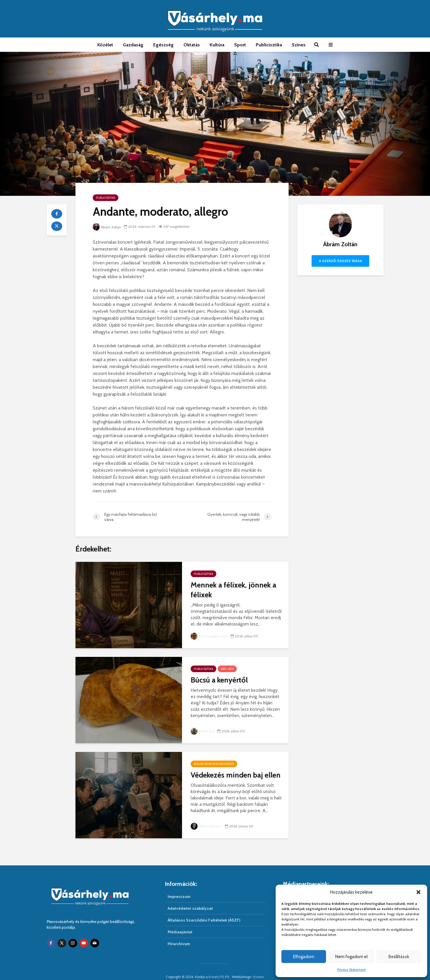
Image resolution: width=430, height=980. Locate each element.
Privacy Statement (352, 969)
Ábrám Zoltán (108, 227)
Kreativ (259, 967)
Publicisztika (269, 45)
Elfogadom (304, 957)
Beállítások (399, 957)
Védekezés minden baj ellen (236, 775)
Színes (299, 45)
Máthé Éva (203, 731)
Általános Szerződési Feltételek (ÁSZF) (204, 910)
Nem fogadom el (351, 957)
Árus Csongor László (210, 636)
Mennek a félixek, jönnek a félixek (233, 590)
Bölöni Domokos (207, 826)
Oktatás (192, 45)
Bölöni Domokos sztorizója (214, 764)
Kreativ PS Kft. (219, 967)
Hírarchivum (179, 934)
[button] (418, 892)
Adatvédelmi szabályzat (190, 899)
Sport (240, 45)
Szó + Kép (227, 669)
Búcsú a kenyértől (219, 680)
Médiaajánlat (180, 922)
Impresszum (179, 887)
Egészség (163, 45)
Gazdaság (133, 45)
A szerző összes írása (340, 261)
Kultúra (217, 45)
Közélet (105, 45)
